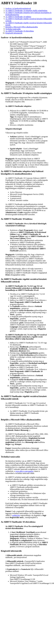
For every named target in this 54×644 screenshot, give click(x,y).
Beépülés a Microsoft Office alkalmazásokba (22, 27)
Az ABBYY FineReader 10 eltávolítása (20, 31)
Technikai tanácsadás (13, 29)
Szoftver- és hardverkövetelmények (18, 8)
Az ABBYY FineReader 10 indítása (18, 17)
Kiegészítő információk (14, 33)
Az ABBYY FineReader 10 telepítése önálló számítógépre (26, 11)
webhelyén (16, 515)
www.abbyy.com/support (24, 471)
